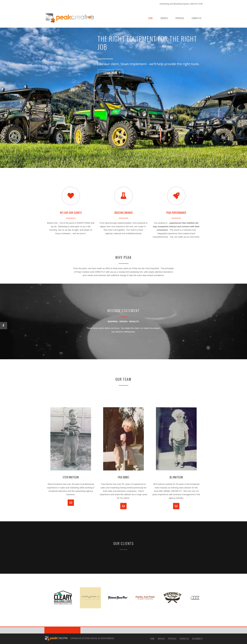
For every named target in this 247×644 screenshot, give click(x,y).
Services (161, 639)
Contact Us (184, 639)
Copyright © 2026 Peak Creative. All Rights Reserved (92, 638)
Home (152, 639)
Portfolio (172, 639)
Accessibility (197, 639)
